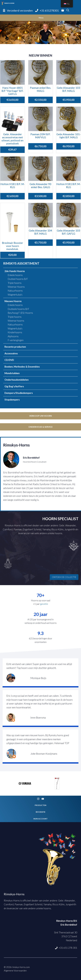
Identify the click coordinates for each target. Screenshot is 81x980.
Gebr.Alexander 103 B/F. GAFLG (68, 232)
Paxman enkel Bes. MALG (40, 89)
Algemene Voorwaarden (15, 971)
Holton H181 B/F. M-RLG (13, 185)
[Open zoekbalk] (68, 11)
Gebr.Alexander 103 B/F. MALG (68, 89)
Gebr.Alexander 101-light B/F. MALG (69, 136)
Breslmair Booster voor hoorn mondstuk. (12, 246)
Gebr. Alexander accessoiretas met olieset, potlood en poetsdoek (12, 139)
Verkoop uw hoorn (40, 416)
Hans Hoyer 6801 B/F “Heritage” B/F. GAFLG (12, 91)
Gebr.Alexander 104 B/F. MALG (40, 232)
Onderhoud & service (40, 427)
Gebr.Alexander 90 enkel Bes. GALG (40, 185)
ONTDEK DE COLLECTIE (64, 577)
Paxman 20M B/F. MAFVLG (40, 136)
